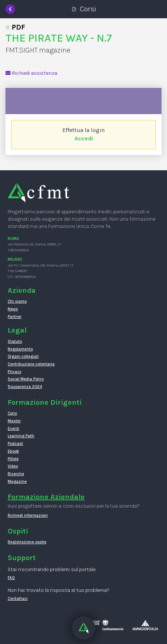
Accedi (84, 138)
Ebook (13, 451)
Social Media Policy (26, 379)
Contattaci (18, 599)
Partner (15, 317)
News (13, 309)
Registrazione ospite (27, 542)
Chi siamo (17, 301)
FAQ (11, 578)
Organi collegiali (23, 356)
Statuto (15, 342)
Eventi (13, 429)
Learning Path (21, 436)
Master (14, 421)
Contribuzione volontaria (31, 364)
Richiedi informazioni (28, 515)
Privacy (14, 372)
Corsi (12, 413)
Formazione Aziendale (46, 497)
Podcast (15, 444)
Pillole (13, 459)
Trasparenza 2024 (25, 387)
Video (13, 466)
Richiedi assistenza (31, 73)
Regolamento (20, 349)
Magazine (17, 482)
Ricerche (16, 474)
